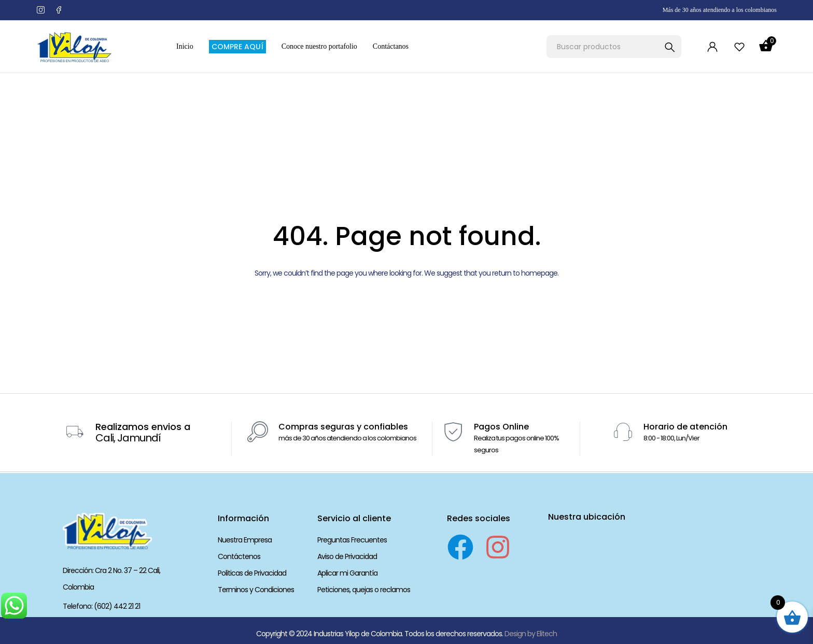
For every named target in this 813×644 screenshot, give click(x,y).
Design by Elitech (531, 634)
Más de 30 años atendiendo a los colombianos (720, 10)
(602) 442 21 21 (117, 606)
